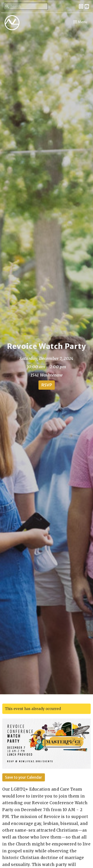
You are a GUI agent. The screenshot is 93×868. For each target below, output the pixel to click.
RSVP (47, 385)
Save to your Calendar (24, 777)
